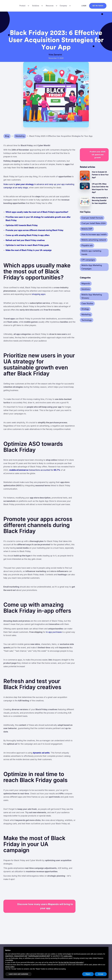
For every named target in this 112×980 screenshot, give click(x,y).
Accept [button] (101, 974)
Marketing (86, 315)
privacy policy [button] (10, 967)
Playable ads (87, 245)
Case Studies (87, 303)
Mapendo (86, 284)
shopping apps (39, 294)
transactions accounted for (35, 470)
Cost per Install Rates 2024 (93, 223)
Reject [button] (88, 974)
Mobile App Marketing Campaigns (92, 267)
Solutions (86, 289)
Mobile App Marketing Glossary (92, 296)
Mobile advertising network (94, 240)
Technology (87, 320)
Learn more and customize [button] (18, 974)
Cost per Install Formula (92, 218)
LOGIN (84, 6)
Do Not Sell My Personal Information (71, 962)
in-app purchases (54, 632)
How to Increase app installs (94, 234)
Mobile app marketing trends (91, 253)
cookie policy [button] (68, 956)
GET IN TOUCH (98, 6)
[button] (24, 6)
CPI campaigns (88, 260)
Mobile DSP (87, 229)
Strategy (85, 309)
